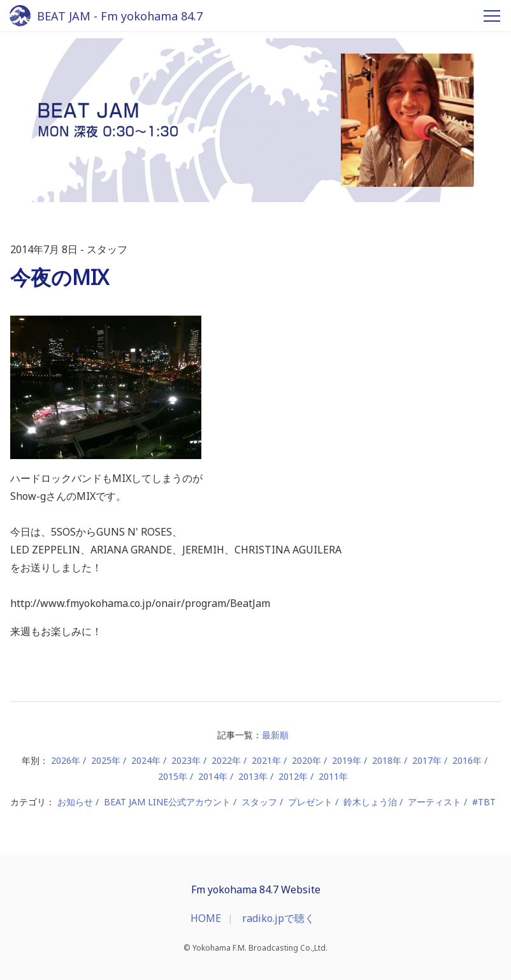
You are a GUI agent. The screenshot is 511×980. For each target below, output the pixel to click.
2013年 (253, 776)
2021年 (266, 760)
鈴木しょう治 (370, 802)
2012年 (293, 776)
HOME (206, 918)
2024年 (146, 760)
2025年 (106, 760)
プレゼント (310, 802)
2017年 (427, 760)
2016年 (467, 760)
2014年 (213, 776)
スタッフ (259, 802)
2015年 (173, 776)
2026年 (66, 760)
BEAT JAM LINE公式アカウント (167, 802)
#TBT (484, 802)
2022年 (226, 760)
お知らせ (75, 802)
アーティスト (435, 802)
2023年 (186, 760)
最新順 (275, 735)
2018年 (387, 760)
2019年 (347, 760)
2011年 (333, 776)
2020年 (306, 760)
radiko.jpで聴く (278, 918)
